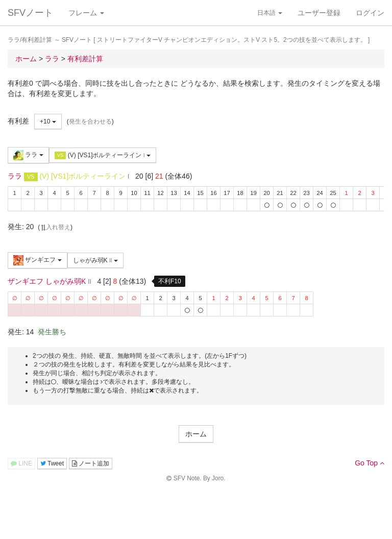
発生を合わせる (90, 121)
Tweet (52, 463)
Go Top (370, 463)
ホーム (196, 434)
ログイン (370, 13)
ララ (28, 155)
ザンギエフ (38, 260)
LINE (21, 463)
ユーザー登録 (319, 13)
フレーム (86, 13)
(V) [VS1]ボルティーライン (103, 155)
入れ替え (55, 227)
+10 (48, 121)
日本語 (270, 13)
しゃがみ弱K (95, 260)
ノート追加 (91, 463)
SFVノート (30, 13)
